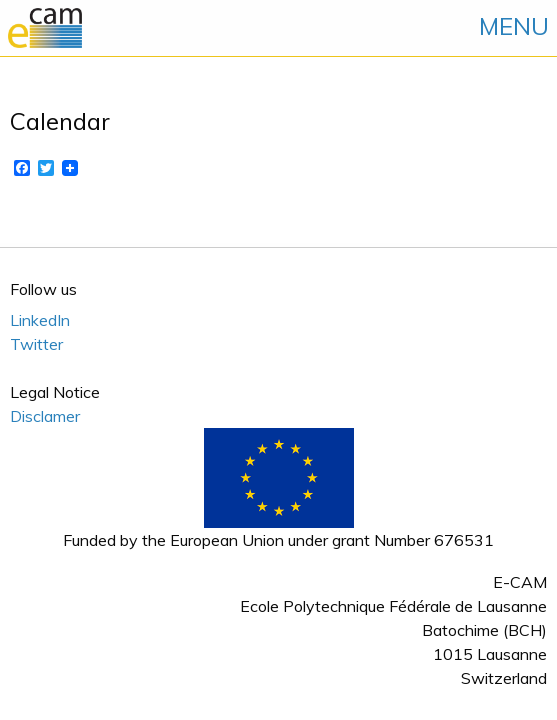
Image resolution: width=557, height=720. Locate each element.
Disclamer (45, 416)
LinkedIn (40, 320)
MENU (514, 26)
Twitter (36, 344)
